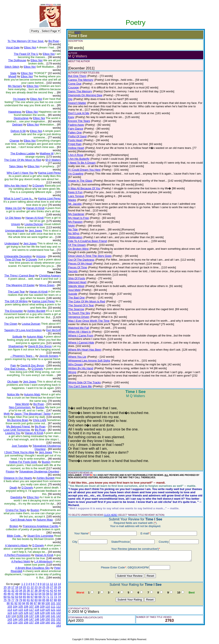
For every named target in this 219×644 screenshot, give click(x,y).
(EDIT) (78, 32)
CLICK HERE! (111, 515)
